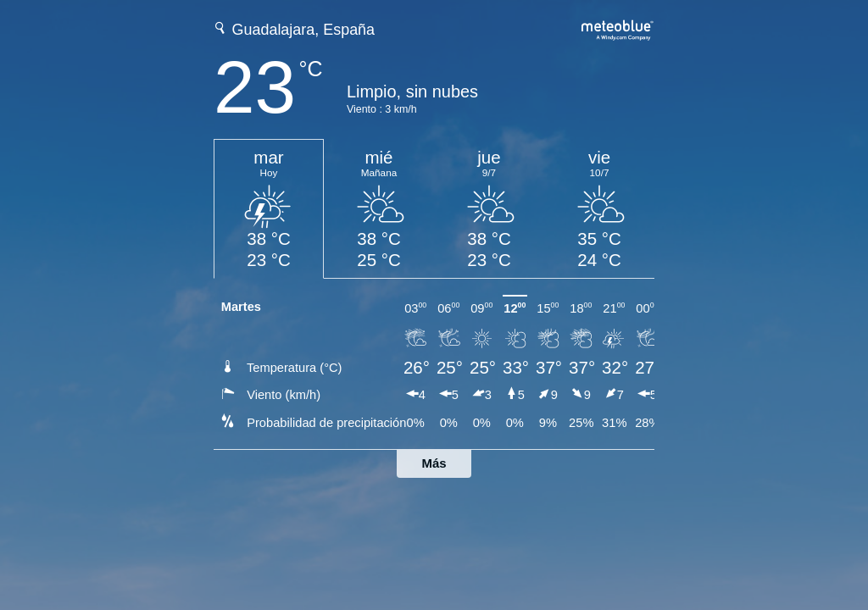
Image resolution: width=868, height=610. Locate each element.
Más (434, 463)
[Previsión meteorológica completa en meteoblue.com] (618, 28)
